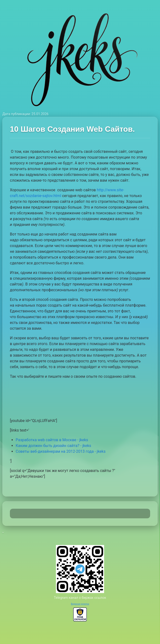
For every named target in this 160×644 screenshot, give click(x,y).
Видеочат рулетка (80, 604)
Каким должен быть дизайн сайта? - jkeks (53, 446)
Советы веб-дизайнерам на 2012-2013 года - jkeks (61, 451)
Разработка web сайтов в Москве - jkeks (52, 440)
